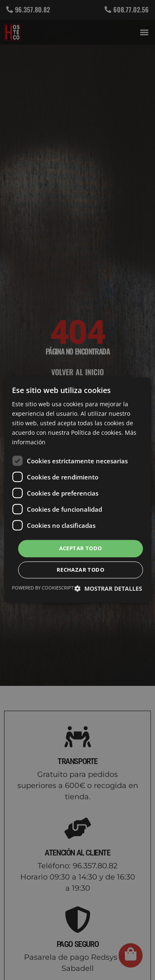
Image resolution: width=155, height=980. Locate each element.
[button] (108, 588)
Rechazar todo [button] (80, 570)
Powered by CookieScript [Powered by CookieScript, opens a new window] (43, 588)
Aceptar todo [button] (81, 549)
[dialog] (77, 490)
